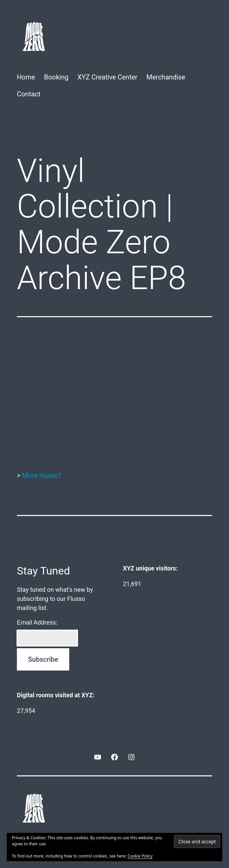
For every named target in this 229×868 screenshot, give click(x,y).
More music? (41, 475)
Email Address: (37, 623)
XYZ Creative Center (107, 77)
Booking (56, 77)
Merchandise (166, 77)
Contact (29, 94)
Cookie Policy (140, 856)
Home (26, 77)
